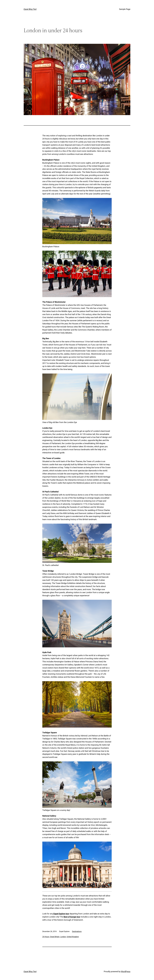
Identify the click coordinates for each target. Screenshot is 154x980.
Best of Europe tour (72, 917)
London (63, 937)
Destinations (77, 931)
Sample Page (125, 9)
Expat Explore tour (61, 914)
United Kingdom (73, 937)
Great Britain (55, 937)
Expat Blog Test (30, 9)
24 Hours (46, 937)
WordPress (126, 971)
